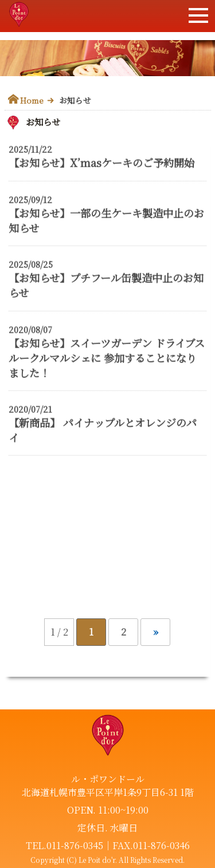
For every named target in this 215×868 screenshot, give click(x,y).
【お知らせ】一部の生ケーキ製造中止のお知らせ (106, 220)
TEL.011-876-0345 (64, 845)
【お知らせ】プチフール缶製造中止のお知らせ (106, 286)
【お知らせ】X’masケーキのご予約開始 (101, 163)
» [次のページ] (156, 632)
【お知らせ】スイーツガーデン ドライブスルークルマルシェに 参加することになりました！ (107, 358)
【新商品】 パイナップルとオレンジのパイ (103, 430)
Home (32, 100)
